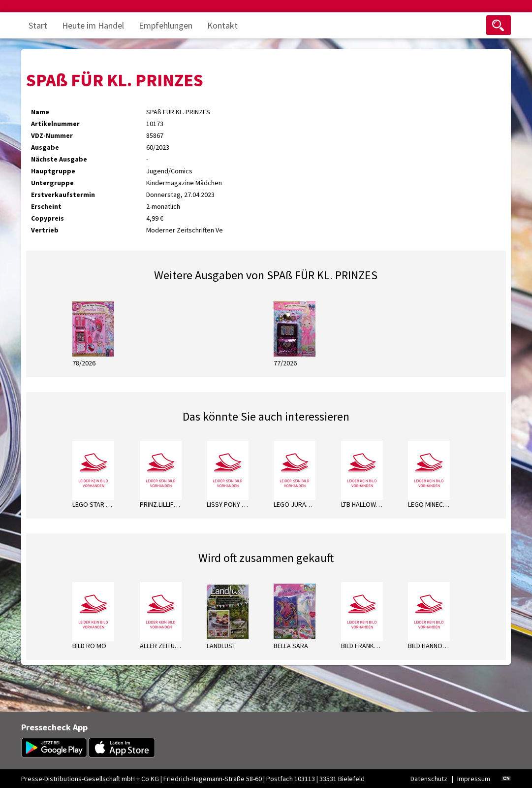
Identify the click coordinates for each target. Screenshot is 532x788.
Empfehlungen (166, 25)
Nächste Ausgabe (59, 159)
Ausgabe (45, 147)
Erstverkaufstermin (63, 195)
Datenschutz (429, 779)
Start (38, 25)
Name (40, 112)
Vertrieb (45, 230)
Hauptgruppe (53, 171)
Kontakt (222, 25)
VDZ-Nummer (52, 135)
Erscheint (46, 206)
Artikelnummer (55, 124)
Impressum (474, 779)
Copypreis (47, 218)
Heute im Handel (93, 25)
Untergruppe (52, 183)
